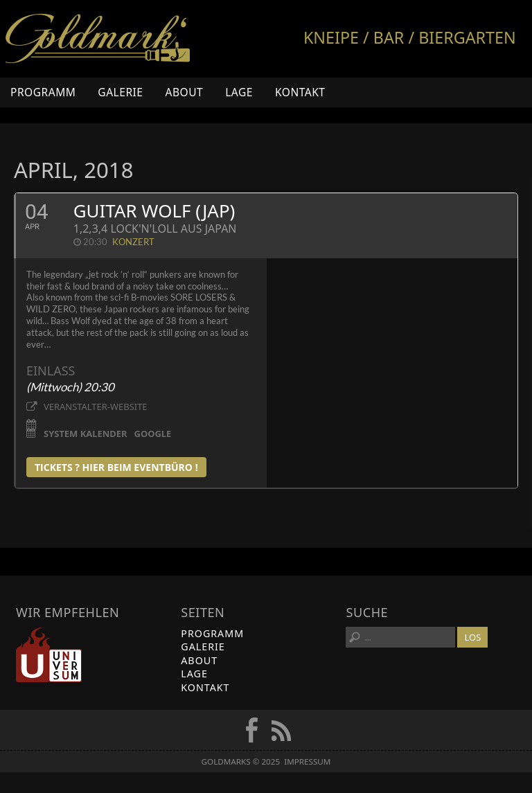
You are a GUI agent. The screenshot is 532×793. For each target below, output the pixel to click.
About (184, 92)
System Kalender (86, 433)
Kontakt (300, 92)
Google (153, 433)
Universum (49, 654)
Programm (43, 92)
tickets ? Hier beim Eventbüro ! (116, 467)
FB (251, 730)
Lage (239, 92)
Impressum (307, 761)
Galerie (120, 92)
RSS (281, 730)
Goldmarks (98, 39)
